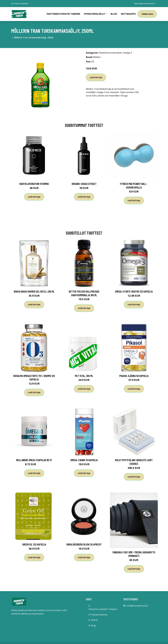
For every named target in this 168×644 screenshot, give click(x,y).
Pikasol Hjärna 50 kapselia (134, 376)
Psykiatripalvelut (99, 615)
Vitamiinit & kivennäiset (110, 53)
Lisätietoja (96, 77)
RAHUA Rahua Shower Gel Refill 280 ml (34, 291)
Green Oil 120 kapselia (34, 544)
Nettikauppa (128, 14)
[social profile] (31, 4)
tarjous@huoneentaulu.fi (144, 3)
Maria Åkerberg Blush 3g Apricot (84, 544)
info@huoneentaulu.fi (137, 606)
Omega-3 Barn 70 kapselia (84, 460)
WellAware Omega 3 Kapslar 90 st (34, 460)
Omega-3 (127, 53)
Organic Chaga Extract (84, 184)
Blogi (114, 14)
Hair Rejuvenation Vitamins (34, 184)
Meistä (94, 620)
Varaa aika (147, 14)
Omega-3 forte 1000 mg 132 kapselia (134, 291)
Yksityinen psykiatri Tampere (63, 14)
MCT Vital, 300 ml (84, 376)
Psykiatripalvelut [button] (95, 14)
